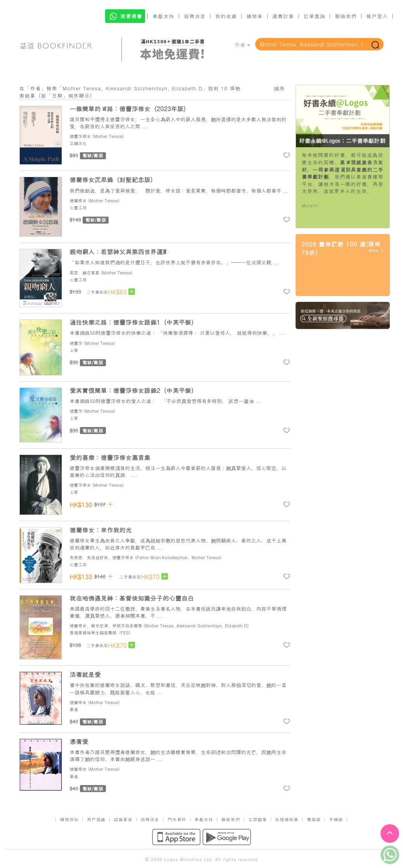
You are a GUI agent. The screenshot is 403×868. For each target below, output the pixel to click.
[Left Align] (132, 292)
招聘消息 (195, 16)
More (376, 251)
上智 (74, 350)
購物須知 (69, 819)
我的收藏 (226, 16)
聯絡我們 (346, 16)
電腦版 (314, 819)
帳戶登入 (377, 16)
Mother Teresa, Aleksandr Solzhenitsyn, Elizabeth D (196, 626)
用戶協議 (96, 819)
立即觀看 (258, 819)
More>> (310, 206)
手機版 (336, 819)
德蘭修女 (78, 201)
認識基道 (123, 819)
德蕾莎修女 (80, 136)
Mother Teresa (108, 136)
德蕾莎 (76, 343)
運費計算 (283, 16)
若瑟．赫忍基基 (85, 273)
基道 (74, 709)
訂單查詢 (315, 16)
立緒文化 (78, 143)
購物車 (254, 16)
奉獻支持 (163, 16)
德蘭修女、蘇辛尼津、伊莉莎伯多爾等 (106, 626)
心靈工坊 (78, 208)
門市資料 (177, 819)
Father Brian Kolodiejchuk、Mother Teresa (178, 557)
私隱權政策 (287, 819)
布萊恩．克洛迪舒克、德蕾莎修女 (102, 557)
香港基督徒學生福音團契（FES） (102, 633)
